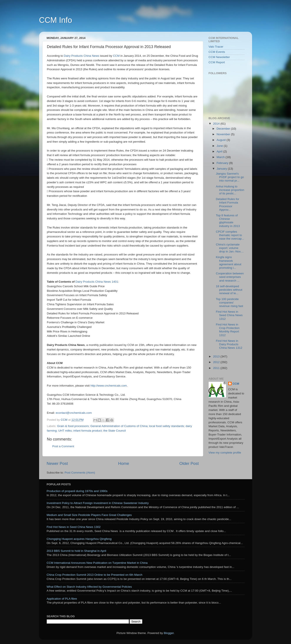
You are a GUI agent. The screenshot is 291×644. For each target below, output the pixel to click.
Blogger (169, 633)
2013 (217, 356)
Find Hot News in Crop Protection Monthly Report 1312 (228, 330)
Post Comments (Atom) (80, 473)
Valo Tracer (216, 47)
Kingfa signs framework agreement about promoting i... (229, 262)
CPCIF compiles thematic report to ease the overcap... (230, 235)
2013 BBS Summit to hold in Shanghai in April (76, 551)
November (224, 134)
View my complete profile (225, 453)
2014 (217, 124)
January (222, 169)
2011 (217, 368)
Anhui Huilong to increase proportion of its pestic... (230, 190)
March (221, 157)
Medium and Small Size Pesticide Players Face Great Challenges (89, 515)
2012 (217, 362)
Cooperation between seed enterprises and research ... (230, 277)
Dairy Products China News (81, 56)
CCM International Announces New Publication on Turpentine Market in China (97, 563)
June (220, 146)
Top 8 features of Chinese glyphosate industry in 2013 (228, 221)
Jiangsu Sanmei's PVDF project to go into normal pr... (230, 177)
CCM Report (217, 62)
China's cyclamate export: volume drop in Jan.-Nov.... (230, 248)
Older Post (189, 463)
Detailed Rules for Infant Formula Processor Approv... (227, 204)
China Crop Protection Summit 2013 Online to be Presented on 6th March (95, 575)
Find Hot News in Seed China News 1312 (229, 315)
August (222, 140)
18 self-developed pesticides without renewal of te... (229, 290)
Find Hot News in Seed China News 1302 (74, 527)
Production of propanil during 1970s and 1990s (77, 491)
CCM (236, 384)
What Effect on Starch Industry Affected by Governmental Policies (89, 587)
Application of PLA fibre (62, 599)
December (224, 129)
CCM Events (217, 52)
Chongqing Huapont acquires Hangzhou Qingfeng (79, 539)
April (220, 151)
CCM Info (56, 20)
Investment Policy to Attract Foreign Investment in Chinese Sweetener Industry (98, 503)
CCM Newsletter (219, 57)
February (223, 163)
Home (124, 463)
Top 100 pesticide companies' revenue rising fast (229, 303)
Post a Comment (63, 446)
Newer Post (57, 463)
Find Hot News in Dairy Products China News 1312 (229, 344)
